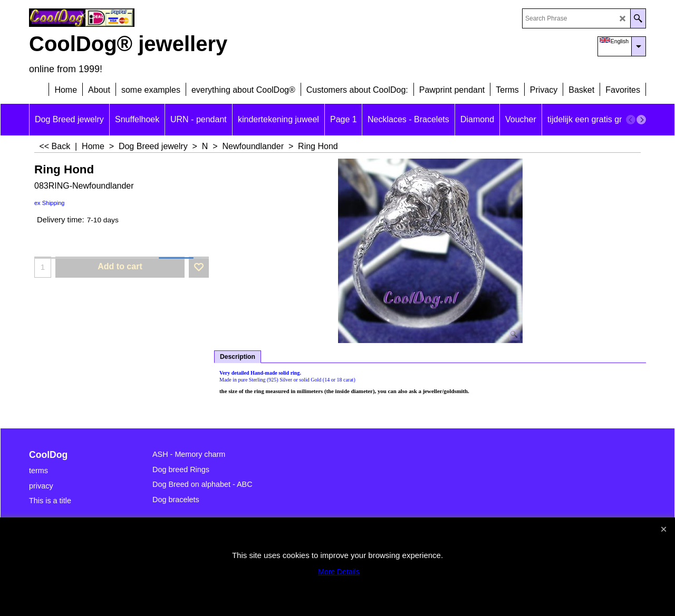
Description (238, 357)
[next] (641, 120)
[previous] (631, 120)
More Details (339, 572)
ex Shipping (50, 203)
